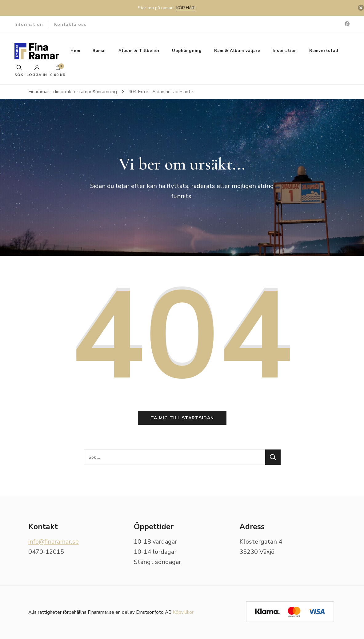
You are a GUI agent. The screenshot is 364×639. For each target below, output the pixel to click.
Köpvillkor (183, 612)
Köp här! (186, 8)
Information (29, 24)
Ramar (99, 51)
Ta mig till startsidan (182, 418)
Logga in (37, 71)
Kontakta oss (70, 24)
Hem (75, 51)
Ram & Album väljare (237, 51)
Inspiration (285, 51)
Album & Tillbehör (139, 51)
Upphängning (187, 51)
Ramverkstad (324, 51)
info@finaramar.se (54, 542)
